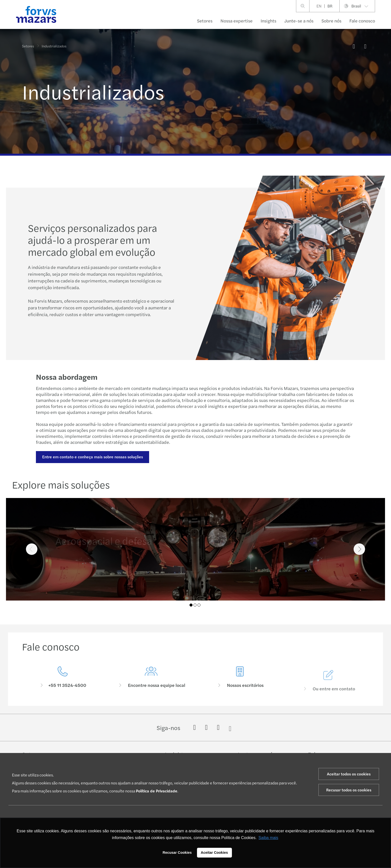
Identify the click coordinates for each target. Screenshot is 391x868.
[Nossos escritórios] (240, 688)
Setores (205, 21)
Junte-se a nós (299, 21)
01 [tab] (191, 605)
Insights (268, 21)
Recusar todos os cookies (349, 790)
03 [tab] (199, 605)
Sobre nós (331, 21)
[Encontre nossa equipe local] (151, 679)
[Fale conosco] (63, 677)
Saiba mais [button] (268, 838)
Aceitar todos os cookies (349, 774)
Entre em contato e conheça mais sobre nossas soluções (93, 457)
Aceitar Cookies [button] (214, 853)
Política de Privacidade (157, 791)
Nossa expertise (237, 21)
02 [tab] (195, 605)
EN (319, 6)
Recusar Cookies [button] (177, 853)
